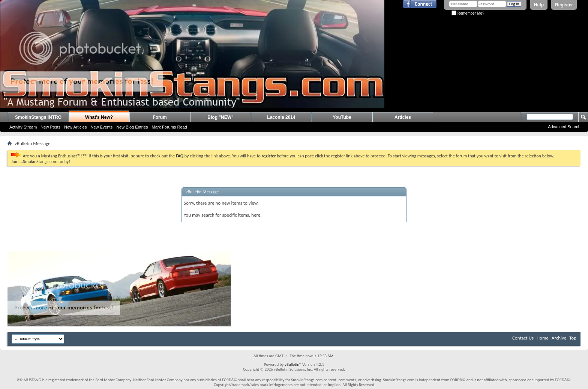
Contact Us (523, 338)
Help (539, 5)
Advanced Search (564, 127)
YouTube (342, 117)
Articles (403, 117)
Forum (160, 117)
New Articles (76, 127)
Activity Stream (23, 127)
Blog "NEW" (220, 117)
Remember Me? (468, 13)
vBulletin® (293, 364)
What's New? (99, 117)
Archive (559, 338)
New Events (101, 127)
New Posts (50, 127)
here (256, 215)
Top (573, 338)
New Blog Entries (132, 127)
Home (543, 338)
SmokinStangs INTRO (38, 117)
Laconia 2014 (281, 117)
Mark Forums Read (169, 127)
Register (564, 5)
